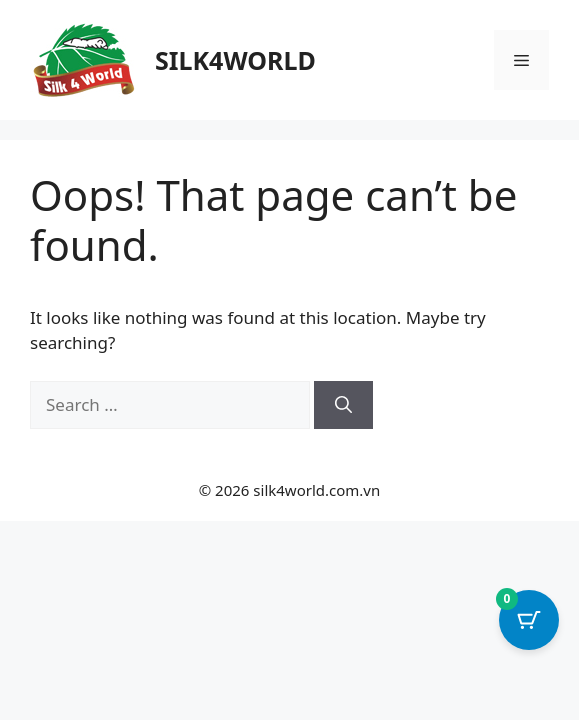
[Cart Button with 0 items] (529, 620)
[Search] (343, 405)
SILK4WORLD (235, 60)
